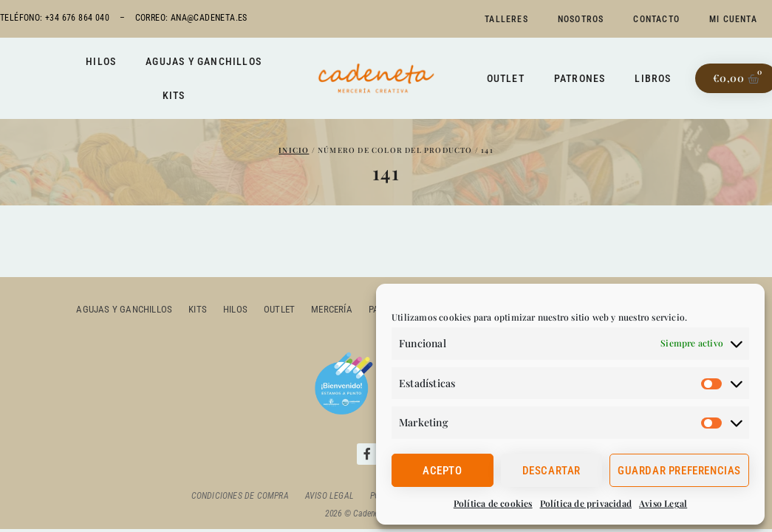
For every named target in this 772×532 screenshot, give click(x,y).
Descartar (551, 471)
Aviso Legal (663, 503)
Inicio (294, 150)
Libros (653, 78)
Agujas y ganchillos (204, 61)
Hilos (101, 61)
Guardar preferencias (679, 471)
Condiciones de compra (240, 496)
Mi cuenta (733, 19)
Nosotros (581, 19)
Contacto (656, 19)
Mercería (332, 309)
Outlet (506, 78)
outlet (279, 309)
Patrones (580, 78)
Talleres (506, 19)
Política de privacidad (586, 503)
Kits (174, 95)
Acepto (443, 471)
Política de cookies (493, 503)
